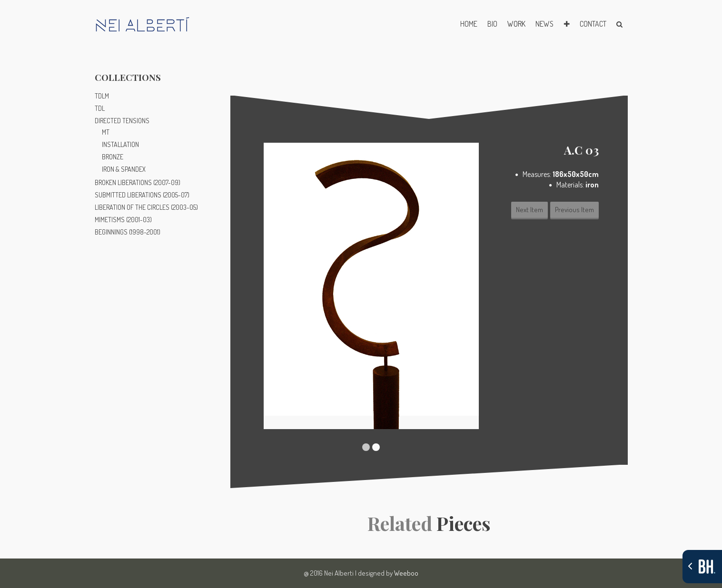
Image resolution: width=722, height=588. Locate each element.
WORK (516, 24)
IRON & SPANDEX (124, 169)
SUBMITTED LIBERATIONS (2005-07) (142, 195)
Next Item (529, 210)
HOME (469, 24)
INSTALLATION (120, 144)
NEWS (544, 24)
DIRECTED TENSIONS (122, 121)
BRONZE (113, 157)
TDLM (102, 96)
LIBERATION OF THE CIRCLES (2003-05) (146, 207)
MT (106, 132)
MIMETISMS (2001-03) (123, 220)
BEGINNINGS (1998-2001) (128, 232)
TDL (100, 108)
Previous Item (574, 210)
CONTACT (593, 24)
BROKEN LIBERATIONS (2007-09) (138, 182)
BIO (492, 24)
